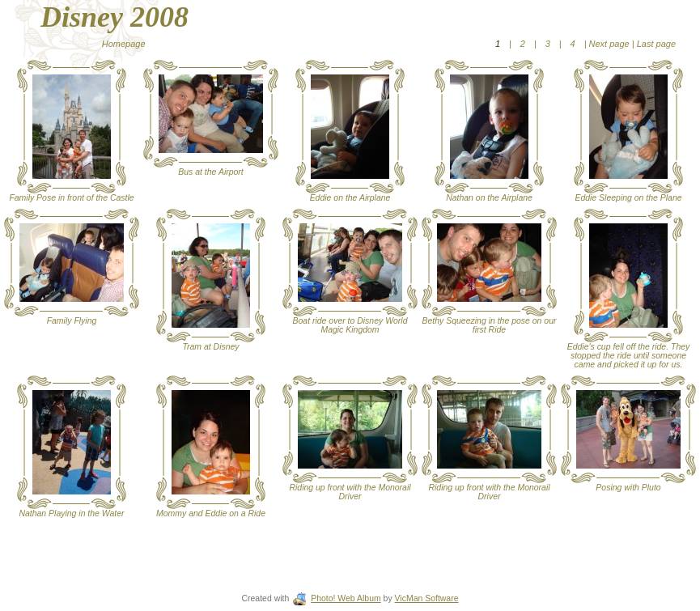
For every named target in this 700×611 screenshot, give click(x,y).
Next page (609, 44)
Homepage (124, 44)
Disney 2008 (115, 17)
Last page (655, 44)
